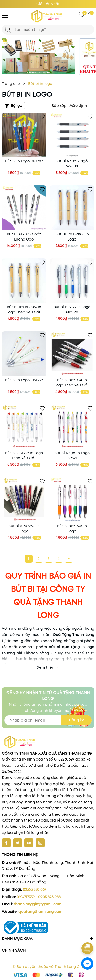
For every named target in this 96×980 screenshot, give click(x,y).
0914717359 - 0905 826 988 (39, 897)
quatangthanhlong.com (40, 912)
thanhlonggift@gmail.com (37, 904)
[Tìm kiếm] (8, 30)
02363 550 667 (34, 889)
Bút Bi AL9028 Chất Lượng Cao (24, 237)
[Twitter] (18, 843)
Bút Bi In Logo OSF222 (24, 380)
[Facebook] (6, 843)
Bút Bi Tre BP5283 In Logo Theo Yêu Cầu (24, 309)
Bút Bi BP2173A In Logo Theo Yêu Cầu (72, 383)
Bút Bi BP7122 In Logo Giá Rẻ (72, 309)
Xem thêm (48, 667)
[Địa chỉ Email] (48, 720)
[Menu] (5, 15)
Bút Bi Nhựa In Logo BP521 (72, 455)
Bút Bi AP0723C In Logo (24, 528)
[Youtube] (29, 843)
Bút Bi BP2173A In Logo (72, 528)
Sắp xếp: (60, 106)
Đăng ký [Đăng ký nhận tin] (76, 720)
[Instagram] (40, 843)
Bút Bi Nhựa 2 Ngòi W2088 (72, 164)
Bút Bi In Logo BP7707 (24, 161)
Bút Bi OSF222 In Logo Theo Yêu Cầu (24, 455)
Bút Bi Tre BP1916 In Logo (72, 237)
